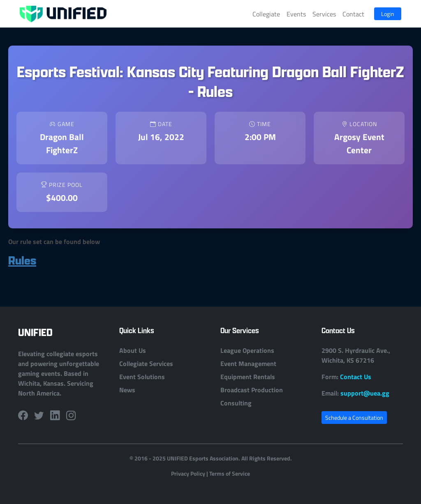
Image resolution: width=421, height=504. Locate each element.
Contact (353, 14)
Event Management (248, 363)
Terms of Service (230, 473)
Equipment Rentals (248, 376)
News (127, 390)
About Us (133, 350)
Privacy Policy (188, 473)
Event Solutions (142, 376)
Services (324, 14)
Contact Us (356, 376)
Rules (22, 260)
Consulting (236, 403)
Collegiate (266, 14)
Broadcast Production (252, 390)
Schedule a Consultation (354, 418)
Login (388, 14)
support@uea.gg (365, 393)
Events (296, 14)
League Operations (247, 350)
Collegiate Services (146, 363)
